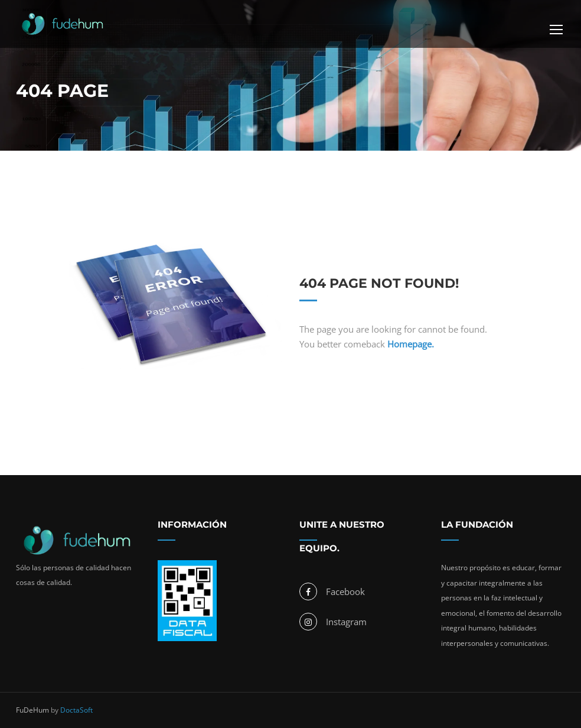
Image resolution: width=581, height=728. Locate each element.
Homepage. (411, 344)
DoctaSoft (76, 710)
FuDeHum (32, 710)
